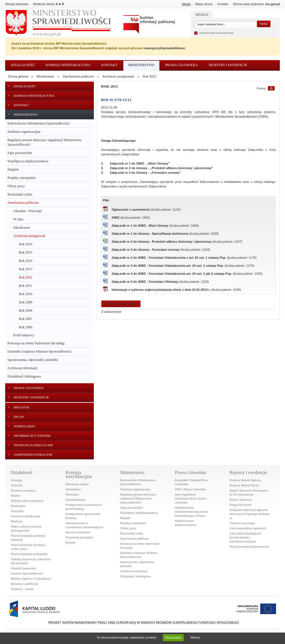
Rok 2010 (26, 294)
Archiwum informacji (22, 368)
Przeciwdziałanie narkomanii (29, 554)
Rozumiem (173, 638)
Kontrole (16, 485)
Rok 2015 (26, 252)
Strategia (16, 480)
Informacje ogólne (77, 484)
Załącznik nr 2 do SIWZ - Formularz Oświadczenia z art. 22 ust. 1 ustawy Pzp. (169, 258)
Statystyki (17, 511)
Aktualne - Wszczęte (27, 211)
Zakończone (22, 228)
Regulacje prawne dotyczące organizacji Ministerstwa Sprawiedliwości (44, 142)
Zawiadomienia (75, 499)
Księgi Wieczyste (241, 505)
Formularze (18, 506)
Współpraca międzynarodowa (28, 161)
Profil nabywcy (24, 335)
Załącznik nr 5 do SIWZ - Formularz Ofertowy (146, 282)
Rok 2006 (26, 327)
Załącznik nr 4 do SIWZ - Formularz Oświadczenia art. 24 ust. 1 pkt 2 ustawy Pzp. (172, 274)
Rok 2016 (26, 244)
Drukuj (261, 88)
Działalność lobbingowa (24, 376)
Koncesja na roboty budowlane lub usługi (36, 343)
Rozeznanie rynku (20, 194)
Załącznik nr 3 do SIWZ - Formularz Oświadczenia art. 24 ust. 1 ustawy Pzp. (168, 266)
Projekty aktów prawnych (27, 501)
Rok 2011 (26, 286)
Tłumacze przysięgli (242, 523)
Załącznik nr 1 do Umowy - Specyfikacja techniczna (150, 234)
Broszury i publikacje (24, 584)
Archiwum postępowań (29, 236)
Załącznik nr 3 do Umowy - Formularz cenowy (146, 250)
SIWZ (116, 218)
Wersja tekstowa (17, 4)
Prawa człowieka (182, 65)
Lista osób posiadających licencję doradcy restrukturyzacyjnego (245, 537)
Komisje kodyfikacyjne (26, 516)
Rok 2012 (26, 277)
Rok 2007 (26, 319)
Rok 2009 (26, 302)
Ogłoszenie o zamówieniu (131, 210)
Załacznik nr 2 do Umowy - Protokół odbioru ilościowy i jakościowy (162, 242)
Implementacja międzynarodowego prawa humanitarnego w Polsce (191, 511)
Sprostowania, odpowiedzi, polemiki (33, 360)
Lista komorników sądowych (248, 528)
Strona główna (18, 76)
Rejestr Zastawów (241, 499)
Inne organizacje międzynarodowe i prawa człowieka (191, 498)
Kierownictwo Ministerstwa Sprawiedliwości (38, 123)
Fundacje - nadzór (22, 589)
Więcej (195, 637)
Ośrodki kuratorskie (23, 568)
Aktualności (73, 489)
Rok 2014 (26, 261)
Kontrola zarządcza (23, 490)
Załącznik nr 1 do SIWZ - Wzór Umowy (140, 226)
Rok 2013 (26, 269)
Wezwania (72, 494)
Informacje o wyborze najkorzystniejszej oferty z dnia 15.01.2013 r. (161, 290)
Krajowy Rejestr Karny (244, 485)
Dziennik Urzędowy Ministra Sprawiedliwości (39, 351)
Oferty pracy (16, 186)
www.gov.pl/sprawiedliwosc (165, 48)
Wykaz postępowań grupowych (249, 546)
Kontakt (109, 65)
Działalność (23, 65)
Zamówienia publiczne (23, 203)
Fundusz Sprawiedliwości (27, 573)
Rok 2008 (26, 311)
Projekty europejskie (22, 178)
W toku (18, 219)
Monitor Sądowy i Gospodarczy (31, 578)
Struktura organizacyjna (24, 132)
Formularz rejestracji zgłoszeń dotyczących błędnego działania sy (250, 514)
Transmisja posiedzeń (79, 537)
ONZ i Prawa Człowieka (190, 489)
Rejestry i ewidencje (228, 65)
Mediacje (17, 521)
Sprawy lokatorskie (78, 532)
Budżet (15, 495)
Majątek (13, 169)
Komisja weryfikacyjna (68, 65)
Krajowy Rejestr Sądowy (245, 480)
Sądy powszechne (20, 153)
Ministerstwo (141, 65)
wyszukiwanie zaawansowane (216, 33)
